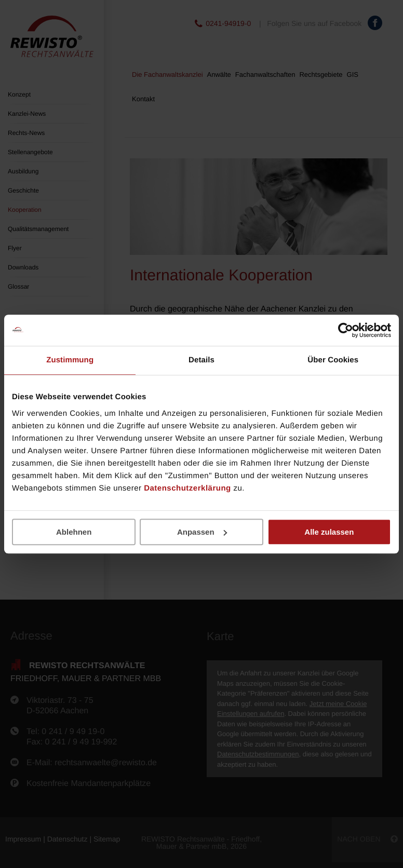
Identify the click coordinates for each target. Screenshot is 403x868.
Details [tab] (202, 360)
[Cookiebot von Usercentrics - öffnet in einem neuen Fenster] (346, 330)
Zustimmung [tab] (70, 360)
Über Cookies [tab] (333, 360)
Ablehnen (74, 532)
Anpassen (202, 532)
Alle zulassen (329, 532)
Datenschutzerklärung (187, 488)
